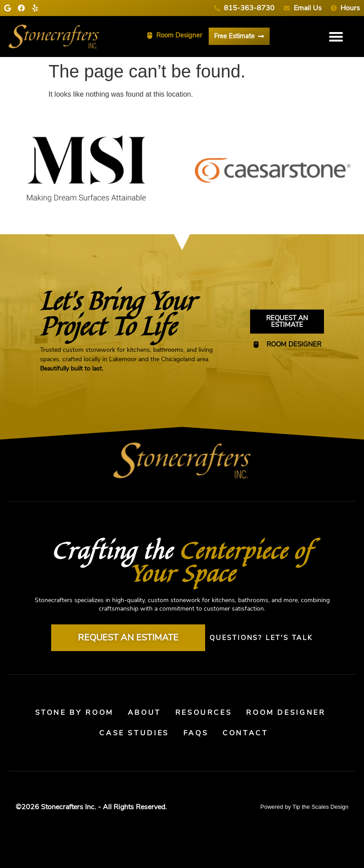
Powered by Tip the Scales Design (304, 807)
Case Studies (134, 733)
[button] (336, 36)
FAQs (196, 733)
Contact (246, 733)
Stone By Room (73, 713)
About (144, 713)
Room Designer (287, 713)
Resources (204, 713)
